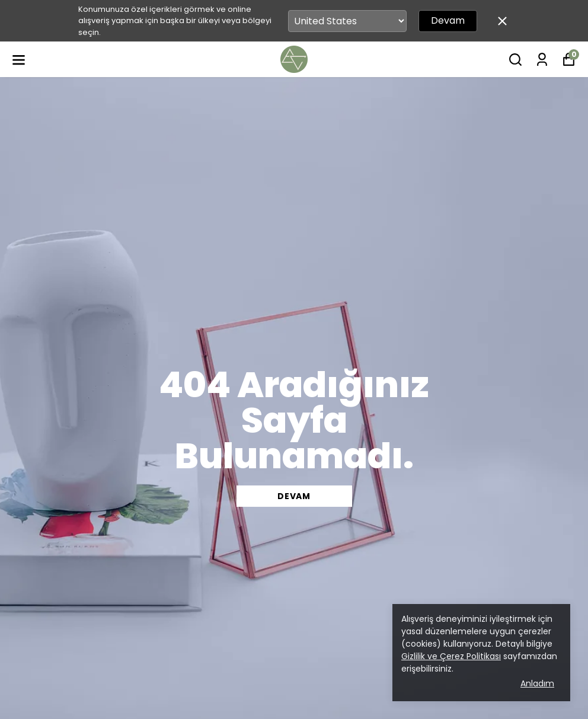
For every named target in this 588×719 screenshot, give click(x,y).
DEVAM (294, 496)
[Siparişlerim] (542, 60)
